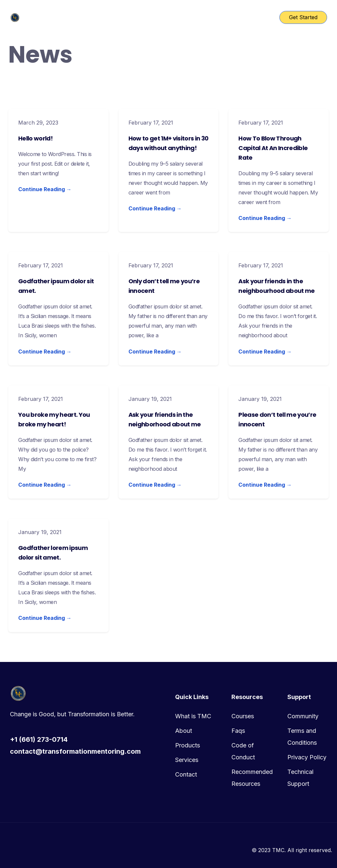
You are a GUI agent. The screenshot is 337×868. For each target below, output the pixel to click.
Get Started (303, 17)
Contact (186, 774)
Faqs (238, 731)
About (184, 731)
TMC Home (107, 17)
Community (303, 716)
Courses (243, 716)
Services (187, 760)
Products (188, 745)
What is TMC (193, 716)
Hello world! (35, 138)
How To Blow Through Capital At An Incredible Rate (273, 148)
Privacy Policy (307, 757)
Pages (184, 17)
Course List (149, 17)
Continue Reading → (45, 189)
